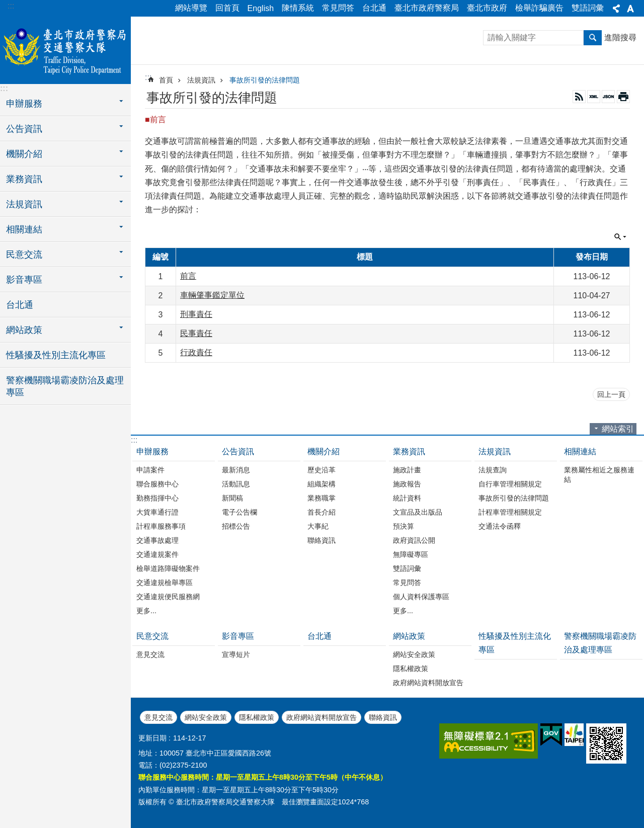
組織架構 (321, 484)
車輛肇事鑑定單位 (212, 295)
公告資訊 (238, 451)
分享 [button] (616, 9)
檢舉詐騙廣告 (539, 8)
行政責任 (196, 352)
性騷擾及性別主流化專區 (56, 355)
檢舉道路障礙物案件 (168, 568)
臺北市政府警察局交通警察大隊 (65, 49)
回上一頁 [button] (611, 394)
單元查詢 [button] (620, 237)
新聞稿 (232, 498)
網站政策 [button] (24, 330)
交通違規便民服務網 (168, 597)
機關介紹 (324, 451)
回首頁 (227, 8)
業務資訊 (409, 451)
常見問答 (338, 8)
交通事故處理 (157, 540)
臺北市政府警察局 (427, 8)
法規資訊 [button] (24, 204)
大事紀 (318, 526)
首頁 (166, 80)
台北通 (374, 8)
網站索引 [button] (618, 429)
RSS (579, 97)
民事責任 (196, 333)
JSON (608, 97)
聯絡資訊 (321, 540)
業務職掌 (321, 498)
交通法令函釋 (500, 526)
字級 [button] (630, 9)
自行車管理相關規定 (510, 484)
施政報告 (407, 484)
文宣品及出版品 (418, 512)
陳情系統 (298, 8)
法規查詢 (493, 470)
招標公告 (236, 526)
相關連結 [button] (24, 229)
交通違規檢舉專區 (165, 583)
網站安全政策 (414, 654)
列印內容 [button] (623, 97)
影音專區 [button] (24, 280)
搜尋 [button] (593, 38)
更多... (146, 611)
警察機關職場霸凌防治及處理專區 (65, 386)
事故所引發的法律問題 (265, 80)
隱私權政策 (411, 669)
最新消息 (236, 470)
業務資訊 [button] (24, 179)
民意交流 (152, 636)
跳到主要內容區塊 (5, 5)
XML (594, 97)
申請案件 (150, 470)
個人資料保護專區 (421, 597)
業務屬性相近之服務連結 (599, 475)
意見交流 (150, 654)
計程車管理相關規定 (510, 512)
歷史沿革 (321, 470)
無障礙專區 (411, 554)
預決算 (404, 526)
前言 (188, 276)
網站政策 (409, 636)
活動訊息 (236, 484)
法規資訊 (201, 80)
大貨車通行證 (157, 512)
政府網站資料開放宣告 (428, 683)
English (261, 8)
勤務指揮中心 (157, 498)
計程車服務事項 (161, 526)
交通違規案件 (157, 554)
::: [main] (148, 77)
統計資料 (407, 498)
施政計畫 (407, 470)
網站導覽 (191, 8)
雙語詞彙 (588, 8)
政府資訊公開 (414, 540)
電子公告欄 (239, 512)
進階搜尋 (620, 37)
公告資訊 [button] (24, 129)
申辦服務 (152, 451)
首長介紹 (321, 512)
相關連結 (580, 451)
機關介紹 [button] (24, 154)
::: (11, 6)
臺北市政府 (487, 8)
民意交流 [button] (24, 255)
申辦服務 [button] (24, 104)
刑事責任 (196, 314)
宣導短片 (236, 654)
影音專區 (238, 636)
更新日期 (152, 738)
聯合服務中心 (157, 484)
